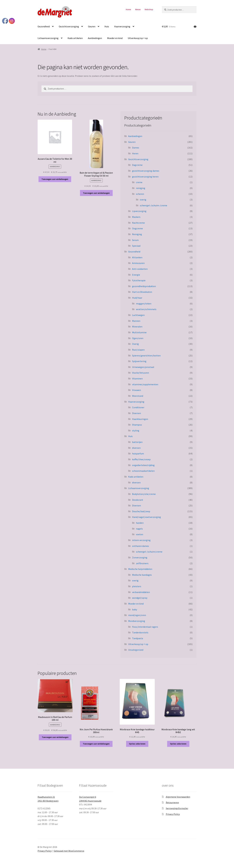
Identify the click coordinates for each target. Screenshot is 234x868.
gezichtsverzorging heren (145, 177)
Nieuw (138, 9)
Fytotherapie (139, 280)
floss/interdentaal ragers (145, 627)
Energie (136, 275)
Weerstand (138, 396)
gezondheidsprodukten (144, 286)
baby (135, 609)
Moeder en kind (115, 38)
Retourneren (172, 802)
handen (140, 523)
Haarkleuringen (140, 419)
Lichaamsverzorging (48, 38)
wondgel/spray (140, 598)
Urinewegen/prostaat (143, 367)
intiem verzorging (141, 540)
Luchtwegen (138, 315)
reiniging (141, 188)
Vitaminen (137, 379)
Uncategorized (136, 650)
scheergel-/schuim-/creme (153, 205)
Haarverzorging (122, 26)
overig (143, 200)
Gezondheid (44, 26)
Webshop (149, 9)
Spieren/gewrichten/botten (146, 356)
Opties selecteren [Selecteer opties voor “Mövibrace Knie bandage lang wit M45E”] (178, 744)
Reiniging (137, 234)
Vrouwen (136, 390)
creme (139, 182)
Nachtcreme (138, 223)
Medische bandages (142, 575)
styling (136, 430)
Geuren (92, 26)
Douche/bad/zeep (141, 511)
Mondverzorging (137, 621)
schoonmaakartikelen (143, 471)
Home (128, 9)
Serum (135, 240)
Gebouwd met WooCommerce (69, 851)
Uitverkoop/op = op (138, 38)
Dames (136, 148)
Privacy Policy (173, 814)
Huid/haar (137, 298)
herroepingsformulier (177, 808)
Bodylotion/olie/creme (144, 494)
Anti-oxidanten (140, 269)
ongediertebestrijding (143, 465)
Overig (135, 344)
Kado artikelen (75, 38)
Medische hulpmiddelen (140, 569)
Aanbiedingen (95, 38)
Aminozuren (138, 263)
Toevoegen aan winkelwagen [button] (55, 179)
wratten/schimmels (146, 309)
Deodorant (138, 500)
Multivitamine (139, 332)
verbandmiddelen (141, 592)
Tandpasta (138, 638)
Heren (135, 153)
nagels (139, 529)
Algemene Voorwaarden (178, 797)
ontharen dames (141, 546)
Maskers (136, 217)
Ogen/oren (138, 338)
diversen (136, 448)
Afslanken (137, 257)
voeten (140, 534)
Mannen (136, 321)
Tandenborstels (140, 632)
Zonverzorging (140, 557)
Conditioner (138, 407)
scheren (140, 194)
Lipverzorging (139, 211)
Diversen (136, 413)
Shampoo (137, 425)
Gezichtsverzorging (69, 26)
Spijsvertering (139, 361)
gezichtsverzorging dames (146, 171)
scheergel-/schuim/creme (149, 552)
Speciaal (136, 246)
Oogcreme (137, 228)
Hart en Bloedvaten (142, 292)
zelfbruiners (142, 563)
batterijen (137, 442)
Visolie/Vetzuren (141, 373)
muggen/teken (144, 304)
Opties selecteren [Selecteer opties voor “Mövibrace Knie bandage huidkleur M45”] (137, 744)
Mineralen (137, 327)
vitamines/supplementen (145, 384)
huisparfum (138, 453)
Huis (107, 26)
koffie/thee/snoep (141, 459)
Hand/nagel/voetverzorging (146, 517)
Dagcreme (137, 165)
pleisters (137, 586)
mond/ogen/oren (137, 615)
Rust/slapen (138, 350)
